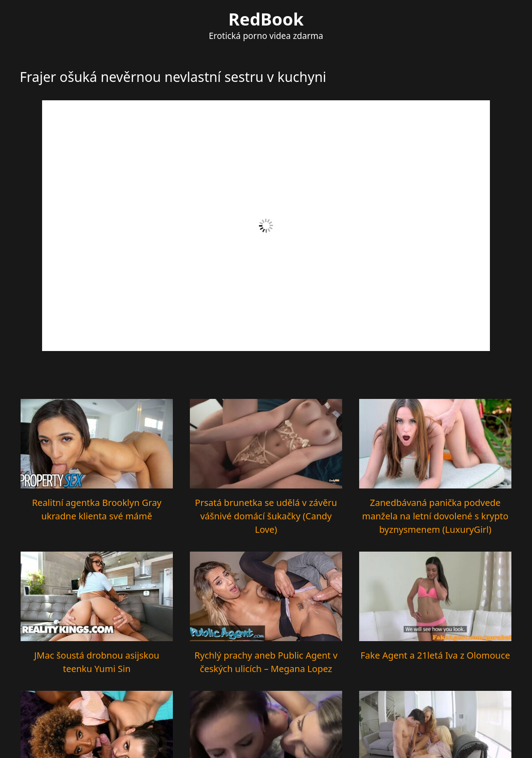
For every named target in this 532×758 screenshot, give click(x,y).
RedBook (266, 19)
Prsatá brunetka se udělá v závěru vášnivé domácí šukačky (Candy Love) (266, 516)
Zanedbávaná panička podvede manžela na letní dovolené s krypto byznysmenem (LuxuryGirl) (435, 516)
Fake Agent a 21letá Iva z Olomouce (435, 655)
